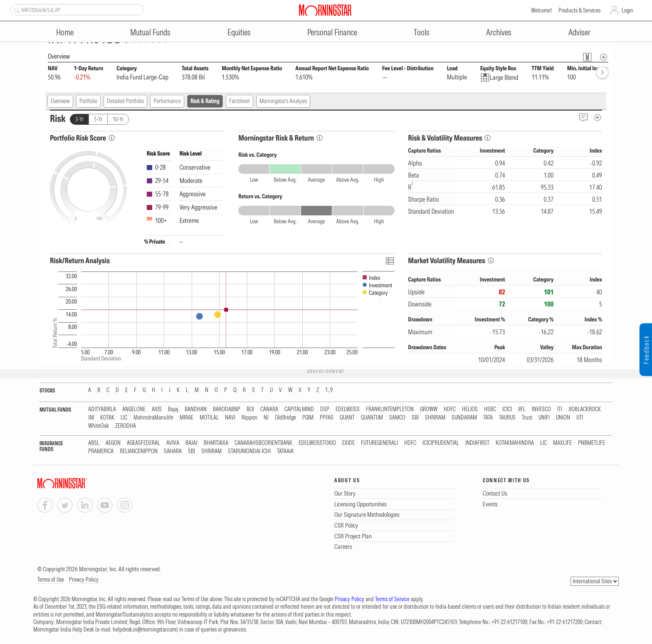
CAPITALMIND (299, 409)
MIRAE (186, 418)
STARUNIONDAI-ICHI (249, 451)
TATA (488, 418)
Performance (167, 101)
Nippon (249, 418)
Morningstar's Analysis (283, 101)
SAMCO (397, 418)
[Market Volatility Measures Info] (491, 260)
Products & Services (579, 10)
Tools (422, 32)
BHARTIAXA (216, 443)
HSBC (490, 409)
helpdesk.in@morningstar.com (144, 629)
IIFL (522, 409)
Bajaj (173, 409)
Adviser (579, 32)
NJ (266, 418)
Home (65, 32)
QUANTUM (372, 418)
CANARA (269, 409)
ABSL (94, 443)
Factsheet (240, 101)
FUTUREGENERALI (379, 443)
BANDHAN (196, 409)
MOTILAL (209, 418)
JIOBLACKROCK (585, 409)
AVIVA (173, 443)
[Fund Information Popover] (587, 57)
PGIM (308, 418)
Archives (499, 32)
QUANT (347, 418)
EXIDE (348, 443)
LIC (124, 418)
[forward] (602, 73)
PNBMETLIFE (591, 443)
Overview (60, 101)
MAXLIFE (562, 443)
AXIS (157, 409)
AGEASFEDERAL (143, 443)
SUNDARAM (464, 418)
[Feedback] (584, 117)
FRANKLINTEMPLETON (390, 409)
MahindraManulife (153, 418)
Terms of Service (392, 599)
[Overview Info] (604, 57)
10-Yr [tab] (118, 119)
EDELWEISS (348, 409)
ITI (560, 409)
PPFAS (327, 418)
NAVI (230, 418)
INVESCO (541, 409)
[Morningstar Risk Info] (320, 138)
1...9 (329, 390)
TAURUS (507, 418)
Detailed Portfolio (125, 101)
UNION (563, 418)
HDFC (450, 409)
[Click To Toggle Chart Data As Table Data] (389, 260)
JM (91, 418)
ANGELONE (134, 409)
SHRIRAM (435, 418)
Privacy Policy (84, 580)
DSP (325, 409)
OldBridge (285, 418)
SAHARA (173, 451)
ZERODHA (126, 426)
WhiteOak (99, 426)
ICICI (507, 409)
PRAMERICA (101, 451)
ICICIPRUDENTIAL (441, 443)
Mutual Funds (150, 32)
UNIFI (544, 418)
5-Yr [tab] (98, 119)
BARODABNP (227, 409)
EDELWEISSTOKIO (317, 443)
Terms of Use (51, 580)
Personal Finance (332, 32)
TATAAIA (285, 451)
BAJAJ (191, 443)
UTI (580, 418)
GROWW (429, 409)
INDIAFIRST (477, 443)
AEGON (113, 443)
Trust (527, 418)
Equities (239, 32)
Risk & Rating (205, 101)
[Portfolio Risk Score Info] (112, 138)
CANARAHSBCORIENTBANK (263, 443)
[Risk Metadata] (597, 117)
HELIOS (470, 409)
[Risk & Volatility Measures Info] (488, 138)
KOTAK (107, 418)
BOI (250, 409)
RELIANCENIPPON (139, 451)
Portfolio (88, 101)
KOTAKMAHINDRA (515, 443)
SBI (415, 418)
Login (627, 10)
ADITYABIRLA (102, 409)
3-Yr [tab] (79, 119)
